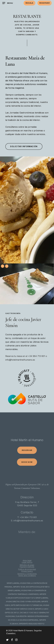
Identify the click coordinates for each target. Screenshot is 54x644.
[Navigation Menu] (8, 3)
